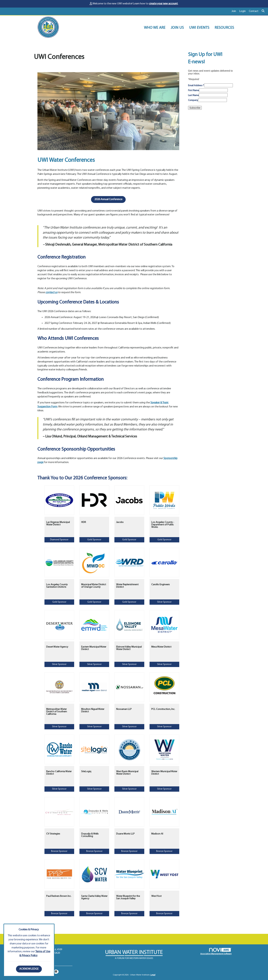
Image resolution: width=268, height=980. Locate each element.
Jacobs (120, 522)
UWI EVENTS (199, 28)
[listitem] (235, 11)
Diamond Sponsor (59, 540)
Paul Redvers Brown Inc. (59, 896)
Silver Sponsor (164, 602)
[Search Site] (264, 11)
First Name (193, 90)
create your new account (163, 4)
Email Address (196, 86)
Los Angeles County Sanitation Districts (57, 586)
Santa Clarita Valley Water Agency (94, 897)
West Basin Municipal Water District (127, 773)
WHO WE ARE (155, 28)
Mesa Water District (161, 647)
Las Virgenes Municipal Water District (58, 524)
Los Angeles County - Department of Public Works (163, 525)
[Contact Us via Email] (56, 972)
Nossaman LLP (124, 709)
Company (193, 100)
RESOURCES (224, 28)
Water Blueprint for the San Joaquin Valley (128, 897)
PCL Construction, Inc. (163, 709)
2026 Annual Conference (108, 199)
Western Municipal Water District (164, 773)
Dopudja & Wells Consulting (90, 835)
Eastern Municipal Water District (94, 648)
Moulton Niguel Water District (93, 710)
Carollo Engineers (161, 585)
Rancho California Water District (59, 773)
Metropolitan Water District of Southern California (57, 712)
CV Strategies (53, 834)
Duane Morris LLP (125, 834)
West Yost (156, 896)
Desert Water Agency (57, 647)
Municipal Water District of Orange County (94, 586)
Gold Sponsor (94, 540)
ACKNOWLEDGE (29, 969)
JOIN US (177, 28)
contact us (51, 292)
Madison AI (157, 834)
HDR (84, 522)
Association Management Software (216, 951)
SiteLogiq (86, 772)
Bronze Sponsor (59, 851)
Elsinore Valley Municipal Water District (129, 648)
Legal (153, 975)
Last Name (193, 95)
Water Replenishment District (127, 586)
